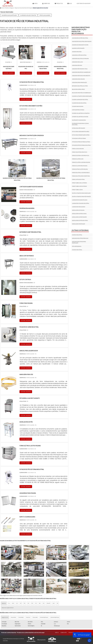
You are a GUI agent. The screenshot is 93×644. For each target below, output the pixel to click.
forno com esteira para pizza (80, 152)
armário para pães (77, 52)
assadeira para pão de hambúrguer (81, 72)
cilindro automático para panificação (82, 96)
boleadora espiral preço (78, 89)
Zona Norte (13, 617)
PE (36, 603)
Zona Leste (35, 617)
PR (25, 603)
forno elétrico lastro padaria (80, 169)
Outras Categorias (80, 230)
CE (44, 603)
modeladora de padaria (78, 210)
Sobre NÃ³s (64, 633)
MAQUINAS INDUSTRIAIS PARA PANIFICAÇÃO (79, 242)
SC (28, 603)
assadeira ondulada (77, 62)
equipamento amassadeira (79, 120)
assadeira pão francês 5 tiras (80, 69)
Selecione (4, 603)
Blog (70, 3)
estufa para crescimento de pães (81, 132)
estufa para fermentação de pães (81, 135)
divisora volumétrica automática (81, 113)
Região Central (5, 617)
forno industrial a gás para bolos (81, 173)
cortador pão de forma (78, 110)
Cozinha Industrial (77, 250)
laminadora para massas (79, 207)
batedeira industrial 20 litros (80, 86)
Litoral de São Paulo (55, 617)
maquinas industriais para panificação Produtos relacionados (81, 30)
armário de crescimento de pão (80, 45)
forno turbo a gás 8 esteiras (79, 186)
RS (32, 603)
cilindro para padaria (45, 15)
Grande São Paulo (44, 617)
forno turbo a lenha (77, 190)
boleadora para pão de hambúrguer (81, 93)
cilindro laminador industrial (80, 100)
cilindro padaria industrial (79, 103)
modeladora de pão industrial (28, 15)
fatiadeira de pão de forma (79, 138)
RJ (9, 603)
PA (58, 603)
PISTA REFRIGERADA (77, 246)
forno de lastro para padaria (80, 166)
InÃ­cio (57, 633)
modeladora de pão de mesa (79, 214)
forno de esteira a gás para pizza (81, 156)
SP (21, 603)
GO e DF (48, 603)
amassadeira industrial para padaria (82, 41)
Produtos (59, 3)
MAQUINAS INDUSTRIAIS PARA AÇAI (80, 238)
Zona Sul (28, 617)
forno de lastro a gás (78, 159)
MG (13, 603)
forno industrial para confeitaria (81, 176)
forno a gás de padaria (78, 149)
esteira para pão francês (78, 128)
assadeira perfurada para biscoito (81, 76)
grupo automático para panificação (81, 193)
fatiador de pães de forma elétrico (81, 142)
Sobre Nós (46, 3)
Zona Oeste (21, 617)
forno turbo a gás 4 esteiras (79, 183)
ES (17, 603)
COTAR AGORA (9, 73)
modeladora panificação (79, 224)
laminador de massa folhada (80, 200)
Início (35, 3)
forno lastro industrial (78, 179)
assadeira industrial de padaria (80, 59)
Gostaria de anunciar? (84, 3)
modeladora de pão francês (79, 217)
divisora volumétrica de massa (80, 117)
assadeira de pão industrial (79, 55)
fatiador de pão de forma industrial (81, 145)
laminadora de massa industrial (81, 203)
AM (54, 603)
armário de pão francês (78, 48)
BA (40, 603)
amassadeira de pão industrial (80, 38)
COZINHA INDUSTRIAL (77, 235)
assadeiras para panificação (9, 15)
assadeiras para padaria (78, 79)
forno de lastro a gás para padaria (81, 162)
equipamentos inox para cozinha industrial (80, 124)
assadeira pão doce (77, 65)
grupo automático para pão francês (81, 197)
